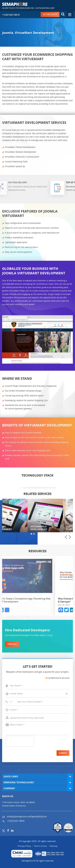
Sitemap (53, 846)
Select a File (37, 718)
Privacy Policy (24, 846)
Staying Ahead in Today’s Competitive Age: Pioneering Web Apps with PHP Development (37, 600)
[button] (31, 534)
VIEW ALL (12, 644)
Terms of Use (40, 846)
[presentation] (66, 537)
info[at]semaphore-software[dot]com (27, 817)
